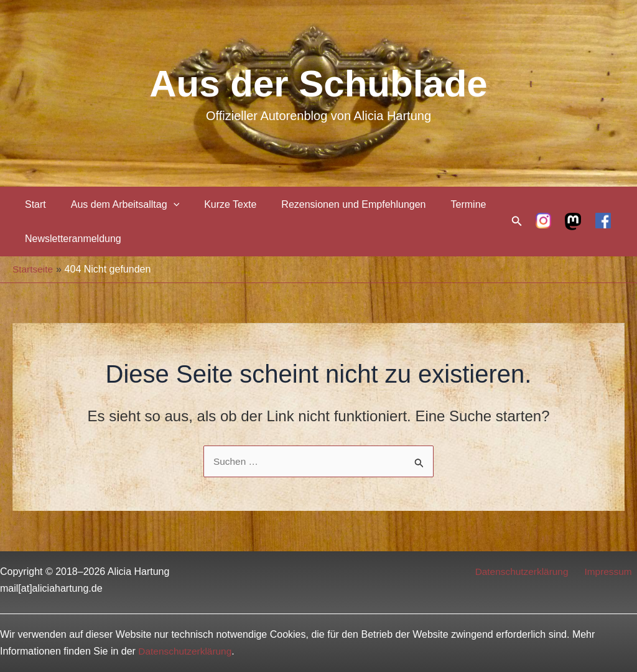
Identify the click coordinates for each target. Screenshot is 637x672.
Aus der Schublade (318, 84)
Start (33, 204)
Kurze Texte (218, 204)
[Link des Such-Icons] (517, 222)
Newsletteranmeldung (71, 239)
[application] (166, 204)
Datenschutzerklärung (529, 572)
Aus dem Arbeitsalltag (118, 204)
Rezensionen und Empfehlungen (336, 204)
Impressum (612, 572)
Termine (446, 204)
